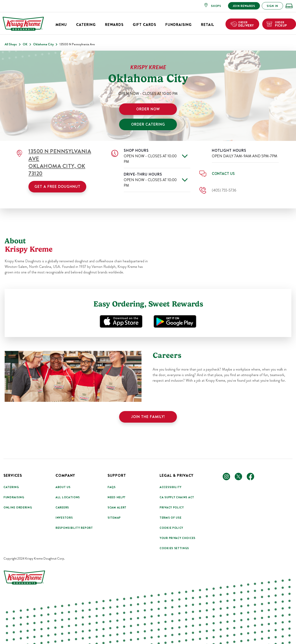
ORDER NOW (148, 109)
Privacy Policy (172, 508)
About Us (63, 487)
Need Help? (117, 497)
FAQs (112, 487)
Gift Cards (144, 25)
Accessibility (171, 487)
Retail (208, 25)
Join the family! (148, 417)
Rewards (114, 25)
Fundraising (179, 25)
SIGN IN (272, 6)
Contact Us (223, 174)
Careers (62, 508)
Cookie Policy (171, 528)
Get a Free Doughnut (57, 187)
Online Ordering (18, 508)
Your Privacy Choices (177, 538)
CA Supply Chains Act (177, 497)
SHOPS (216, 6)
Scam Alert (117, 508)
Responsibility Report (74, 528)
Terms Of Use (170, 518)
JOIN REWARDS (244, 6)
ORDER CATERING (148, 124)
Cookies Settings (174, 548)
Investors (64, 518)
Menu (61, 25)
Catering (86, 25)
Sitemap (114, 518)
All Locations (68, 497)
